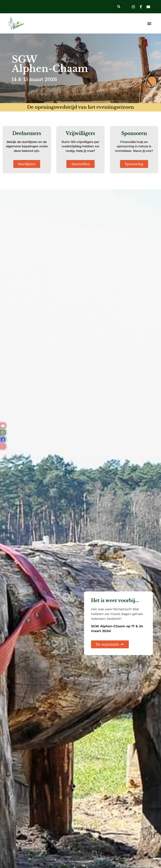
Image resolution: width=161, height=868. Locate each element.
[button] (119, 7)
